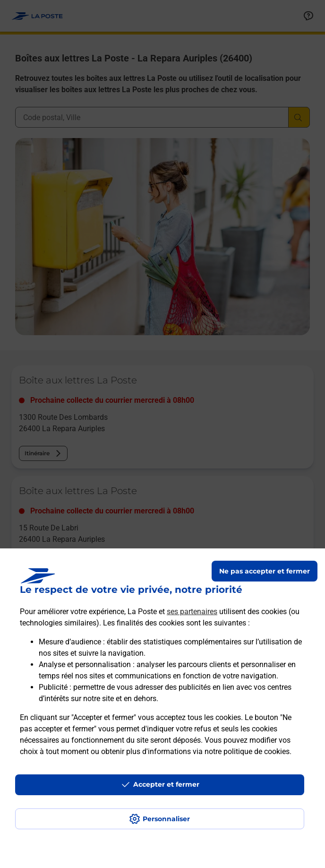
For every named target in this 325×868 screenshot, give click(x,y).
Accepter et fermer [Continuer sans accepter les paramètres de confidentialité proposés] (166, 784)
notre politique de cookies (247, 751)
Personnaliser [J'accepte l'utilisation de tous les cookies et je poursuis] (166, 819)
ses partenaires (192, 612)
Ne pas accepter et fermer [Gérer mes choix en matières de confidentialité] (265, 571)
